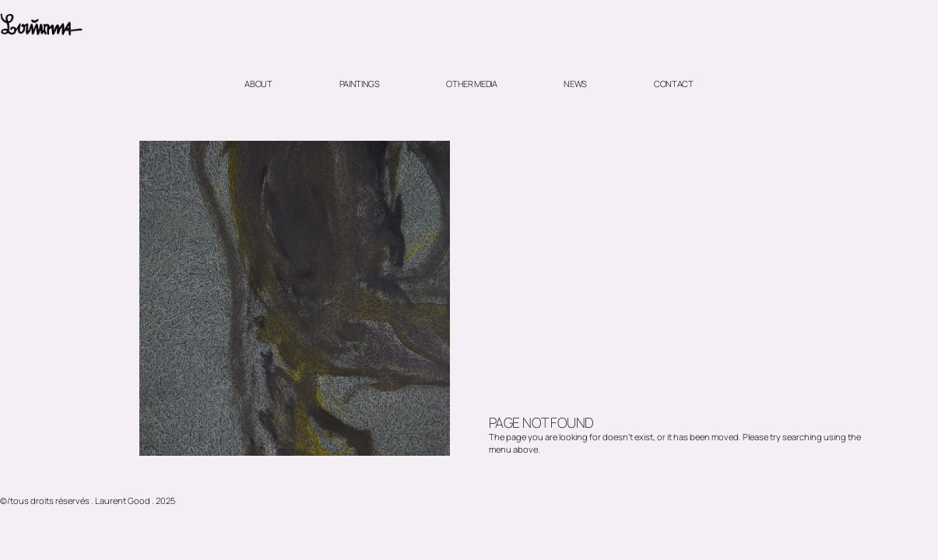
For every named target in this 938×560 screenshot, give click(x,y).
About (258, 84)
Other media (471, 84)
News (575, 84)
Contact (673, 84)
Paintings (360, 84)
